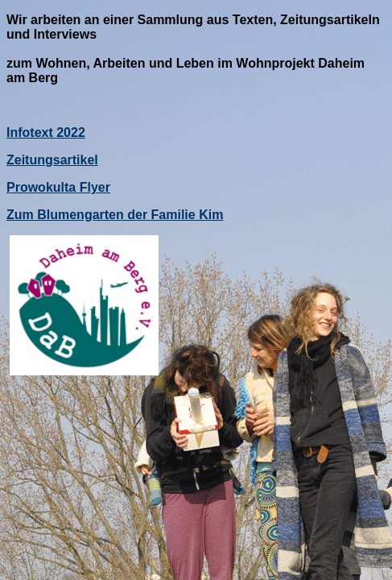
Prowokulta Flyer (58, 187)
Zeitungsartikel (52, 160)
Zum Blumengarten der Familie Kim (115, 215)
